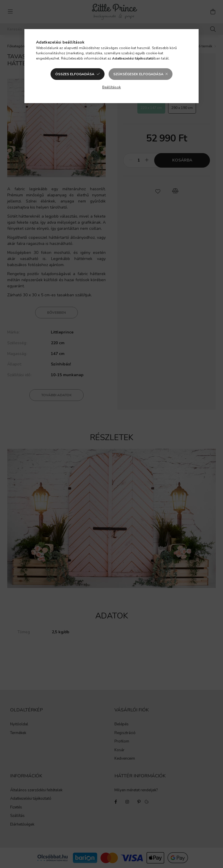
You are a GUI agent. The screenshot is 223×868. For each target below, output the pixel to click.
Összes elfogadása (75, 74)
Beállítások (111, 87)
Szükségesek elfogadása (138, 74)
